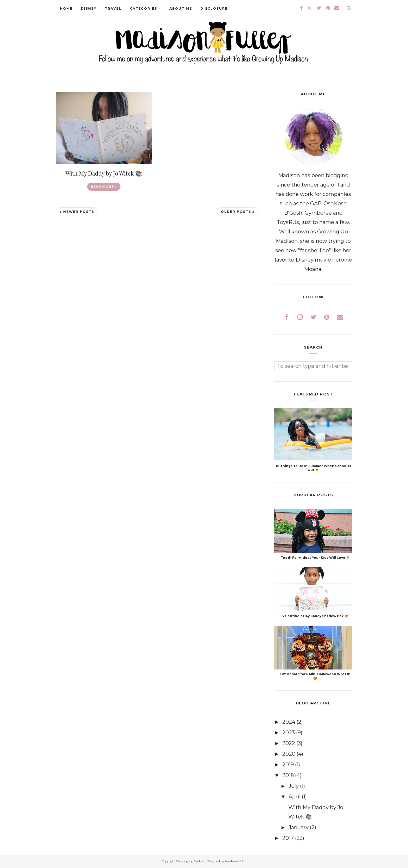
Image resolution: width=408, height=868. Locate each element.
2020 (289, 754)
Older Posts (236, 212)
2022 (289, 743)
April (295, 797)
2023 (289, 733)
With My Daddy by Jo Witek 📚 (104, 173)
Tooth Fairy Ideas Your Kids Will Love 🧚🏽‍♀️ (315, 558)
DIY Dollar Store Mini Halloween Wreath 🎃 (315, 676)
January (299, 827)
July (294, 786)
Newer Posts (79, 212)
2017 (289, 838)
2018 (289, 775)
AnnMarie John (236, 861)
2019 (289, 765)
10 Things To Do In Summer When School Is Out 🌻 (313, 468)
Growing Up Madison (191, 861)
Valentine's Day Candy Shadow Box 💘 (315, 616)
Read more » (104, 187)
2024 (289, 722)
